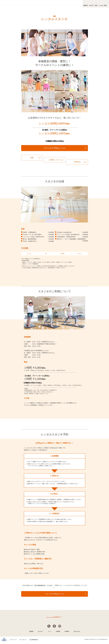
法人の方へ (41, 633)
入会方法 (83, 3)
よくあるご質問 (101, 3)
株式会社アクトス (4, 641)
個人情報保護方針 (40, 585)
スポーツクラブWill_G (15, 3)
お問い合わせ (77, 633)
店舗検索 (73, 3)
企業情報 (58, 633)
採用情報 (67, 633)
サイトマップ (13, 641)
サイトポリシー (23, 641)
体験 (91, 3)
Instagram (61, 627)
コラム (50, 633)
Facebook (54, 627)
